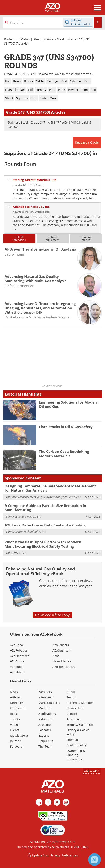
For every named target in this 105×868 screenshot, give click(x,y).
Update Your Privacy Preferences (53, 855)
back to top (92, 770)
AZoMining (18, 672)
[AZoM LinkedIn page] (39, 802)
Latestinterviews (19, 238)
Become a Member (80, 703)
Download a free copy (52, 615)
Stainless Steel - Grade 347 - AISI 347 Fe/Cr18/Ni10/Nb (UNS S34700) (49, 125)
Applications (47, 714)
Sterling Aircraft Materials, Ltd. (35, 180)
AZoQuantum (62, 650)
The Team (45, 746)
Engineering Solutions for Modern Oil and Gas (69, 404)
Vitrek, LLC (19, 553)
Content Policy (77, 745)
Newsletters (75, 708)
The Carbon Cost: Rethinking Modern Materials (64, 454)
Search (71, 697)
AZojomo (45, 725)
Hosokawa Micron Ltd (27, 516)
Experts (44, 735)
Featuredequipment (52, 238)
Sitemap (72, 740)
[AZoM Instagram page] (66, 802)
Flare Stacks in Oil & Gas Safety (66, 427)
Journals (16, 741)
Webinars (45, 692)
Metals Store (19, 735)
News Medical (62, 661)
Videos (15, 725)
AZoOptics (17, 661)
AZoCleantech (20, 656)
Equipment (18, 708)
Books (14, 714)
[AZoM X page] (57, 802)
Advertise (73, 719)
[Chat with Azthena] (94, 860)
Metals (25, 39)
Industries (46, 719)
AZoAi (56, 656)
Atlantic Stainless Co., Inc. (31, 207)
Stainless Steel (54, 39)
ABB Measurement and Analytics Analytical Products (47, 497)
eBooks (15, 719)
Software (16, 746)
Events (15, 730)
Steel (37, 39)
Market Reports (49, 703)
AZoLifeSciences (64, 667)
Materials (45, 708)
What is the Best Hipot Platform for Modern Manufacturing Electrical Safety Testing (43, 544)
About (71, 692)
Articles (15, 697)
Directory (16, 703)
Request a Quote (87, 142)
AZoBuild (16, 667)
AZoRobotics (19, 650)
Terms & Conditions (80, 725)
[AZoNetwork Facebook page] (48, 802)
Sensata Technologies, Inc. (29, 532)
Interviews (46, 697)
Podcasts (45, 730)
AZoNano (16, 645)
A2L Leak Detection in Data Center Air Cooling (45, 525)
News (14, 692)
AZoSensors (61, 645)
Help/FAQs (46, 741)
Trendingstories (86, 238)
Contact (72, 714)
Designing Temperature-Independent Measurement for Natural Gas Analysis (50, 488)
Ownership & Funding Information (76, 755)
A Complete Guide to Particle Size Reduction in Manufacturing (45, 508)
